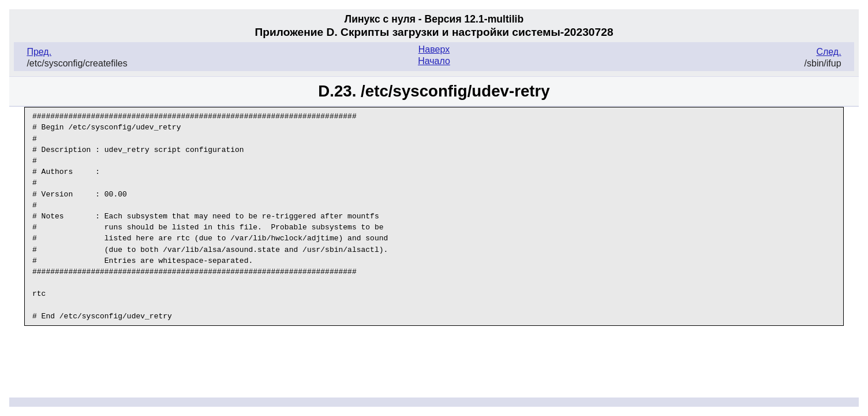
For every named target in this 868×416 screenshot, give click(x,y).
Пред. (39, 52)
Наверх (434, 49)
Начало (434, 61)
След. (828, 52)
